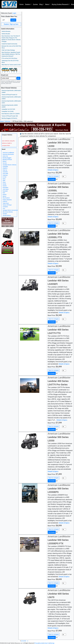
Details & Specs (53, 170)
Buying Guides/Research (60, 4)
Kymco (4, 196)
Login (14, 13)
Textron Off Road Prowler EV (9, 95)
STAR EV (5, 202)
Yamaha (5, 214)
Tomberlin (5, 207)
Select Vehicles (5, 121)
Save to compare (54, 176)
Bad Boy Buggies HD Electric (9, 118)
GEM (4, 181)
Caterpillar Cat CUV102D (8, 109)
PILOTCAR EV (6, 198)
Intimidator (5, 188)
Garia (4, 179)
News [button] (47, 4)
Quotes (35, 4)
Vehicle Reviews (6, 31)
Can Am (5, 163)
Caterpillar (5, 167)
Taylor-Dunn (6, 203)
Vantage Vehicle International (10, 210)
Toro (4, 208)
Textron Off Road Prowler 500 (10, 116)
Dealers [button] (28, 4)
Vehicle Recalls (6, 34)
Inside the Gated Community (9, 44)
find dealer (52, 179)
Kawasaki (5, 191)
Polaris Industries (7, 200)
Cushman (5, 175)
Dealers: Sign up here (11, 24)
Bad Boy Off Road (7, 160)
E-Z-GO (4, 177)
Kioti (4, 193)
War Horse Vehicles (8, 212)
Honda (4, 184)
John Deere (6, 189)
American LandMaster (8, 153)
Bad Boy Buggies (7, 158)
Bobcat (5, 161)
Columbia (5, 172)
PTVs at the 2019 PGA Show (9, 58)
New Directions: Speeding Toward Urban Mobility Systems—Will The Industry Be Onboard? (11, 54)
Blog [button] (41, 4)
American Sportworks (8, 154)
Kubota (5, 195)
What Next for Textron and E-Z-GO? (11, 65)
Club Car (5, 170)
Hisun (4, 182)
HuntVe (5, 186)
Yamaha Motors (7, 215)
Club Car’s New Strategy (8, 50)
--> (27, 641)
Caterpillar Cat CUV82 (8, 111)
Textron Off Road (7, 205)
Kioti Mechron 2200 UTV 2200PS (11, 114)
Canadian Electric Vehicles (9, 165)
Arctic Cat (5, 156)
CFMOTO (5, 168)
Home (21, 4)
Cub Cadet (5, 174)
